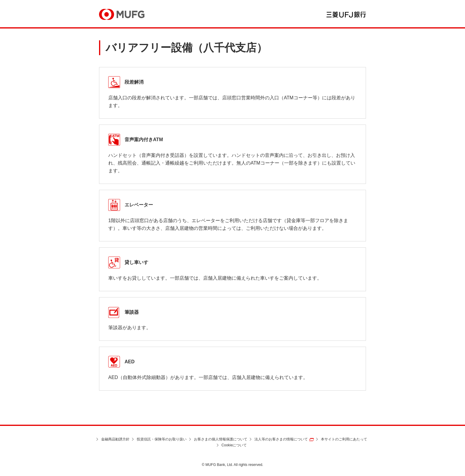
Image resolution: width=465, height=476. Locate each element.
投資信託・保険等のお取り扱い (162, 439)
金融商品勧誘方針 (115, 439)
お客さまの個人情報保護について (221, 439)
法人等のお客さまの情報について (281, 439)
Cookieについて (234, 445)
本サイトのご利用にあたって (344, 439)
